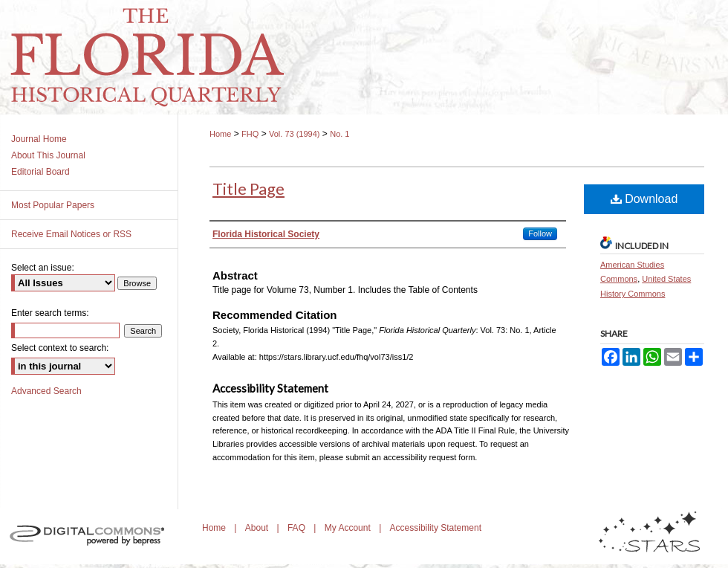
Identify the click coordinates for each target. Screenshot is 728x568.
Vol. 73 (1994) (295, 134)
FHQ (250, 134)
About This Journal (48, 155)
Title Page (248, 188)
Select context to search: (60, 348)
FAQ (298, 528)
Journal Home (39, 139)
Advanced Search (46, 391)
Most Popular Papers (53, 205)
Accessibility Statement (436, 528)
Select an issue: (43, 268)
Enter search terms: (50, 313)
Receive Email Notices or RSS (71, 234)
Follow (540, 233)
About (258, 528)
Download (644, 199)
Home (220, 134)
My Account (349, 528)
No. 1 (339, 134)
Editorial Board (40, 172)
